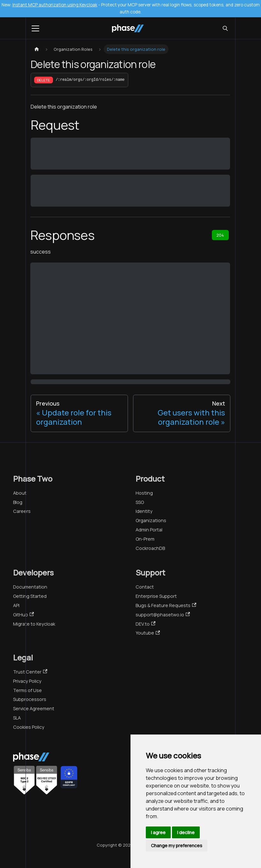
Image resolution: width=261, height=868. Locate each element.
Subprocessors (30, 699)
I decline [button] (186, 832)
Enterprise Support (156, 596)
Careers (22, 511)
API (16, 605)
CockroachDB (150, 548)
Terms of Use (27, 690)
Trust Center (30, 672)
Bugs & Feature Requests (166, 605)
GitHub (23, 615)
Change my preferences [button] (177, 845)
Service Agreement (34, 708)
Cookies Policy (29, 727)
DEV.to (145, 624)
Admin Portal (149, 530)
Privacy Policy (27, 681)
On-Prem (145, 539)
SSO (140, 502)
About (20, 493)
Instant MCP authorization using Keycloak (55, 5)
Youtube (148, 633)
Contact (145, 587)
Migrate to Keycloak (34, 624)
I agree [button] (158, 832)
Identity (144, 511)
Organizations (151, 520)
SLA (17, 718)
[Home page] (37, 49)
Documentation (30, 587)
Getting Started (30, 596)
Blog (18, 502)
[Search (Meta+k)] (225, 28)
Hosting (144, 493)
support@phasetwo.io (163, 615)
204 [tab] (220, 235)
